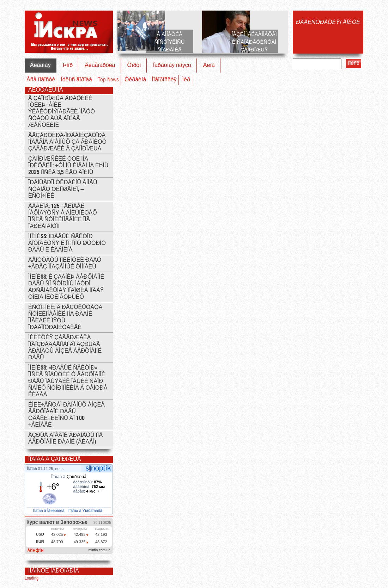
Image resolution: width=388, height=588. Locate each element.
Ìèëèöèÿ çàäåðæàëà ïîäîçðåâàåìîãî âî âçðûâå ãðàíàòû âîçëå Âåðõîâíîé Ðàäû (65, 348)
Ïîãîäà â (69, 477)
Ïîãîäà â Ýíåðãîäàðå (86, 510)
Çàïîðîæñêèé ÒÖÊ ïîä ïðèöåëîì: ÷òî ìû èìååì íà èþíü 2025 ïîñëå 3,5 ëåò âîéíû (68, 166)
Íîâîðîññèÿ (164, 80)
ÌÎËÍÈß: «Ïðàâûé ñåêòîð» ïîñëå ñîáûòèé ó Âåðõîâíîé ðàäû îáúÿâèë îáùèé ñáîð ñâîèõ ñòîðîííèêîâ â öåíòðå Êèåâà (68, 381)
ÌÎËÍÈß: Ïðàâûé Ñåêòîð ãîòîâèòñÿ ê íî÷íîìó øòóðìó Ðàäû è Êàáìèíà (67, 243)
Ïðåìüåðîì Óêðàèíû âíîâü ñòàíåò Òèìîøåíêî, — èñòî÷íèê (63, 189)
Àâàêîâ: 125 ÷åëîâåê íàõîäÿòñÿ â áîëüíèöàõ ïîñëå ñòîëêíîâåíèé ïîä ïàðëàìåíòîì (63, 216)
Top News (108, 80)
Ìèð (186, 80)
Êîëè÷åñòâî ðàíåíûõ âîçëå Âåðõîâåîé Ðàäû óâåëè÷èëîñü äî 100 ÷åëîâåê (66, 415)
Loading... (33, 578)
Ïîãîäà (33, 469)
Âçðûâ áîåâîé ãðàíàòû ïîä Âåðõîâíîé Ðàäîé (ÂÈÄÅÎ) (65, 439)
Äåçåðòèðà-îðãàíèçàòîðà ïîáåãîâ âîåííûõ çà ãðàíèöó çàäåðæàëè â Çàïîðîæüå (67, 142)
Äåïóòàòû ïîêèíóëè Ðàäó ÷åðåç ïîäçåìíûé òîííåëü (65, 264)
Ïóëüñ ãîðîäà (76, 80)
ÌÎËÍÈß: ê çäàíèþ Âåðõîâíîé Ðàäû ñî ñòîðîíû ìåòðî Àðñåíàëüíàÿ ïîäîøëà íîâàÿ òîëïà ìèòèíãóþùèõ (66, 287)
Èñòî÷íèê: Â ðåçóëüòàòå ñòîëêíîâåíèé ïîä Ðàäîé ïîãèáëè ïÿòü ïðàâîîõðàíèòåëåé (65, 317)
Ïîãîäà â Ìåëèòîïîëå (49, 510)
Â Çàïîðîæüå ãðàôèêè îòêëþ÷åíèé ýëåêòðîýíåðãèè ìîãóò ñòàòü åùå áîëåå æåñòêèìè (62, 112)
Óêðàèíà (135, 80)
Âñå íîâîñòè (41, 80)
